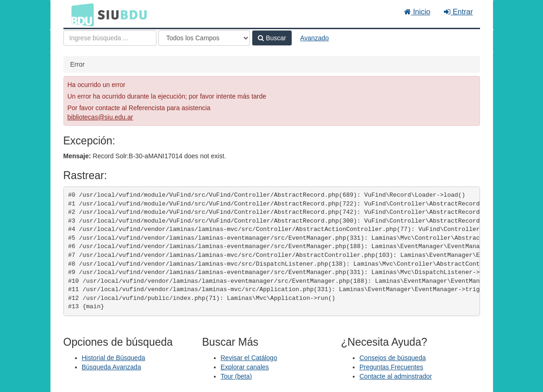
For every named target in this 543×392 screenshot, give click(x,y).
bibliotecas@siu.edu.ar (100, 117)
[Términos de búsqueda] (110, 38)
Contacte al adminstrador (396, 376)
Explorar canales (245, 367)
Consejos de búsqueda (393, 358)
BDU (80, 14)
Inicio (417, 12)
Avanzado (314, 38)
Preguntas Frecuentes (392, 367)
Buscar (272, 38)
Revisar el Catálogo (249, 358)
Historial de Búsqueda (114, 358)
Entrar (458, 12)
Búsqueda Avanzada (112, 367)
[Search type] (204, 38)
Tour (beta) (237, 376)
